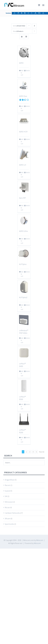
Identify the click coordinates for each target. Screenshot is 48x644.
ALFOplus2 (23, 297)
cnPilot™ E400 (22, 365)
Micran (7, 507)
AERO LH (23, 165)
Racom (7, 485)
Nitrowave (9, 502)
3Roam (7, 519)
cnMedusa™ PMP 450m (24, 332)
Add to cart (22, 73)
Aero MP (22, 198)
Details (27, 71)
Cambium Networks (12, 513)
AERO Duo (23, 96)
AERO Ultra (23, 231)
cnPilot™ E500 (22, 398)
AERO (21, 63)
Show (18, 31)
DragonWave (10, 480)
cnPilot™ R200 (22, 431)
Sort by (19, 26)
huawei (7, 491)
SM (6, 496)
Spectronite (9, 524)
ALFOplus (23, 264)
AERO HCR (23, 132)
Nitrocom (40, 540)
